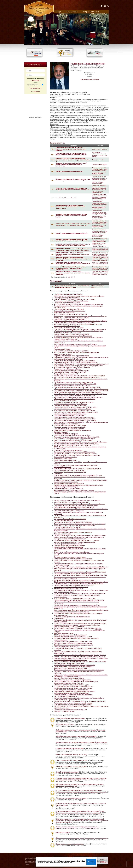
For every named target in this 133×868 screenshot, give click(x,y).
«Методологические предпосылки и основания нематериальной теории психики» (81, 742)
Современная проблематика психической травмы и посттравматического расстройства (81, 357)
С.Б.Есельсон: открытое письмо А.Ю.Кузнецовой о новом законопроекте (77, 501)
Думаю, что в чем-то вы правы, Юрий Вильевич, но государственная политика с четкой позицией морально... (73, 189)
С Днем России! (59, 618)
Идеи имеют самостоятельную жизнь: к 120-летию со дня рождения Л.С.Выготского (80, 442)
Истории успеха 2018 (91, 12)
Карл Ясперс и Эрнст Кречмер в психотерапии (69, 547)
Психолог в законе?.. (98, 160)
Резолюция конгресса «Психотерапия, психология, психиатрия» (74, 417)
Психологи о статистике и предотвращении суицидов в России (74, 402)
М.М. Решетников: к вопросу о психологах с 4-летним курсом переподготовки (79, 304)
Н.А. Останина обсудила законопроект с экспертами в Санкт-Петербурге (77, 605)
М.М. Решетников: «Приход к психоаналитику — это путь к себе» (75, 598)
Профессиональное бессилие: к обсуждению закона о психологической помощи (79, 600)
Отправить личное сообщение (90, 79)
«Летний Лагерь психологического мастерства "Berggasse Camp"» (76, 736)
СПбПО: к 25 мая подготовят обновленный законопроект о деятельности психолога (80, 623)
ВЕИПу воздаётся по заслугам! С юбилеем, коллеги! (70, 635)
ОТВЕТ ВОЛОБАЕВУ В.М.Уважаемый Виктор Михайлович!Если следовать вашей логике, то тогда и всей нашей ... (73, 249)
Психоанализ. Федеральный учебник (65, 457)
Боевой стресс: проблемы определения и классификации (72, 552)
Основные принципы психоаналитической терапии (70, 557)
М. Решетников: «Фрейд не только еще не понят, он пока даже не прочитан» (100, 240)
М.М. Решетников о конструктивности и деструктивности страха (74, 439)
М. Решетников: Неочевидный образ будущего (69, 359)
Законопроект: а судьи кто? (100, 149)
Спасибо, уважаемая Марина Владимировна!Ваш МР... (72, 233)
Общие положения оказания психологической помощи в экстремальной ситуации (80, 593)
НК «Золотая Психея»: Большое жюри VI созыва (69, 545)
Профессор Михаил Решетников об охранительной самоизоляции (75, 396)
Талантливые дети (60, 449)
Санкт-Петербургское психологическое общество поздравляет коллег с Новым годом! (81, 658)
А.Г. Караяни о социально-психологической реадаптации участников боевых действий (81, 582)
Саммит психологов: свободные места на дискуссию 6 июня (73, 643)
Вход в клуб (35, 80)
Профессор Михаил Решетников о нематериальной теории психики (75, 407)
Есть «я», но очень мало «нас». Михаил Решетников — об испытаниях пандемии (79, 376)
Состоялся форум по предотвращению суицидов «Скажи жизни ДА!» (76, 681)
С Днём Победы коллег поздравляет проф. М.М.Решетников (73, 336)
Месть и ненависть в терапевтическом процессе (69, 483)
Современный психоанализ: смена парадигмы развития (71, 356)
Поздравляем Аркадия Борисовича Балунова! (68, 294)
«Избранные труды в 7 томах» (65, 724)
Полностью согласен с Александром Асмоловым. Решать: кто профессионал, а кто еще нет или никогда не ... (73, 160)
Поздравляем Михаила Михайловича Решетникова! (70, 519)
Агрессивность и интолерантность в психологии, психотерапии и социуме (77, 469)
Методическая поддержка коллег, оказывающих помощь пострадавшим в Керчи (79, 698)
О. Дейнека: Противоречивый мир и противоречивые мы (72, 617)
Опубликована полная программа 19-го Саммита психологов (73, 532)
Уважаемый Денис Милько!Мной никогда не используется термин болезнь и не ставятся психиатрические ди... (73, 224)
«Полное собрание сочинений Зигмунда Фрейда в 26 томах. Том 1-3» (77, 827)
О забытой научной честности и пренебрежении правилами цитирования (77, 455)
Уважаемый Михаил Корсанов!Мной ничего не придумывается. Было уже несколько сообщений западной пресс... (71, 207)
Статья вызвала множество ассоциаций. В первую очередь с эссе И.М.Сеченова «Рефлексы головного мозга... (71, 155)
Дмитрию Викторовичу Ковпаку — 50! (66, 374)
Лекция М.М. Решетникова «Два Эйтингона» (68, 450)
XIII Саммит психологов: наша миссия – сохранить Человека (73, 688)
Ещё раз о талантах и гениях (63, 459)
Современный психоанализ (62, 467)
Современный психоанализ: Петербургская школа (70, 311)
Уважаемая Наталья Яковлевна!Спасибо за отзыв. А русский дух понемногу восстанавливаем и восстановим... (71, 165)
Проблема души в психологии (63, 520)
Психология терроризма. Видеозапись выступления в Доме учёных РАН (77, 437)
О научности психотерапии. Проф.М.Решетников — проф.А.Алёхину (76, 412)
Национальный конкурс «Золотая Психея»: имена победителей (74, 585)
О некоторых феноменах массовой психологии (69, 488)
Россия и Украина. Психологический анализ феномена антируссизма (76, 465)
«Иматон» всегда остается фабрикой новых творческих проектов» (75, 399)
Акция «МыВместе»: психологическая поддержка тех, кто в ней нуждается (77, 392)
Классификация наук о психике (64, 633)
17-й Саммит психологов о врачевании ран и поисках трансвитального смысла (79, 584)
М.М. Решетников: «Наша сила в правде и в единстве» (71, 351)
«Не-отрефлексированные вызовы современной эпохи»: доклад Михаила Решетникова (81, 389)
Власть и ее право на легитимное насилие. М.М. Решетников (73, 440)
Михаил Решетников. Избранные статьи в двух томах (71, 668)
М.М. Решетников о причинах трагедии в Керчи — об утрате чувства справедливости (81, 422)
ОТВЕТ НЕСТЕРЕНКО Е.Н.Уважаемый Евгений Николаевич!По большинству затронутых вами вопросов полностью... (73, 259)
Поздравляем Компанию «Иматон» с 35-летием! (69, 309)
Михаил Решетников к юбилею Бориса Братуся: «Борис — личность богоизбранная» (81, 394)
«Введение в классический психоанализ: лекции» (71, 766)
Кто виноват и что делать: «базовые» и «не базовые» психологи (74, 580)
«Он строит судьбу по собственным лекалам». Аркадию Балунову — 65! (77, 377)
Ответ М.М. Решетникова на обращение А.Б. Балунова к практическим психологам (100, 249)
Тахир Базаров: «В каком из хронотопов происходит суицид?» (73, 645)
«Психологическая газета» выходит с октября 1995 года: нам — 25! (75, 384)
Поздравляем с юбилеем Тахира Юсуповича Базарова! (71, 301)
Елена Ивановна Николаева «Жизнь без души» (69, 683)
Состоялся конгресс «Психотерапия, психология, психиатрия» (73, 695)
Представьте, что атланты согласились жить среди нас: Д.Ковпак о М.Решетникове (80, 662)
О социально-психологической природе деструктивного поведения (75, 420)
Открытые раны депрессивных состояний (67, 527)
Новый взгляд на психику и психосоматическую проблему (72, 435)
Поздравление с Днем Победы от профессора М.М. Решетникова (74, 452)
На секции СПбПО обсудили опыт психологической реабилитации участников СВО (80, 575)
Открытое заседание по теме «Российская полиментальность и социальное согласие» (81, 675)
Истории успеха (72, 12)
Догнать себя (58, 473)
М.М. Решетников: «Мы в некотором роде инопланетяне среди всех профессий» (79, 296)
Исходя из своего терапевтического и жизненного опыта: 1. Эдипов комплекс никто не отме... (72, 286)
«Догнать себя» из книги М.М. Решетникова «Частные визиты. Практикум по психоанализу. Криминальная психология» (78, 332)
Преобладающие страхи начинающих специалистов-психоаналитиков (76, 506)
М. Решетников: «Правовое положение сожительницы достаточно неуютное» (78, 397)
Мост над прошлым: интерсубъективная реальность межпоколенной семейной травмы (81, 610)
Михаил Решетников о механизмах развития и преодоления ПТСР (75, 419)
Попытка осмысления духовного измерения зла (69, 470)
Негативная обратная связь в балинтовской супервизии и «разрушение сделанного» (80, 655)
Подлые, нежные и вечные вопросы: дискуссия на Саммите (73, 409)
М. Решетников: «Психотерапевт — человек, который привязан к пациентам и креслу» (81, 364)
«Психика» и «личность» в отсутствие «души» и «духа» (71, 685)
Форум (59, 12)
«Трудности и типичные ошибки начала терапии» (71, 798)
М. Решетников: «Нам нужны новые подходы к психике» (72, 367)
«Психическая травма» (63, 832)
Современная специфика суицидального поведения (70, 372)
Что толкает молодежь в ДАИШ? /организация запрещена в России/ (75, 454)
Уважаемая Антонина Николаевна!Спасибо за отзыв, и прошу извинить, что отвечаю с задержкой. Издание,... (72, 240)
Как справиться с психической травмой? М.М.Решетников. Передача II (76, 444)
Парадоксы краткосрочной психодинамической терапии (71, 371)
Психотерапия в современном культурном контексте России (73, 574)
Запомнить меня (32, 85)
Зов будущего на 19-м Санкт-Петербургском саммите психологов (74, 525)
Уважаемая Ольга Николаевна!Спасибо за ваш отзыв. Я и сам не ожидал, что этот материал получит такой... (73, 245)
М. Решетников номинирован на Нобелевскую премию (71, 693)
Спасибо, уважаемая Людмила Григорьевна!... (70, 171)
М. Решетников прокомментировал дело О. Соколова (71, 404)
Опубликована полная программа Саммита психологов (71, 587)
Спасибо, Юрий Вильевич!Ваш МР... (66, 198)
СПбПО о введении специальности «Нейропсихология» (71, 690)
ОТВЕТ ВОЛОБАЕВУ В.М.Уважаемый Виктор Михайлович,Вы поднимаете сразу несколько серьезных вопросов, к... (73, 264)
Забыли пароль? (35, 91)
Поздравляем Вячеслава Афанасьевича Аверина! (69, 319)
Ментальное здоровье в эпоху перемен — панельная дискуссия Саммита (77, 625)
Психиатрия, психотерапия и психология (67, 298)
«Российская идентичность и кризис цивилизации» (70, 472)
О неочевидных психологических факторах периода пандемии (74, 382)
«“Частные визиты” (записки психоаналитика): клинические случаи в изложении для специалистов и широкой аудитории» (81, 779)
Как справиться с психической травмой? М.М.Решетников (72, 445)
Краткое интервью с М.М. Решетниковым (67, 424)
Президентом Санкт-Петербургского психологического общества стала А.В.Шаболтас (81, 567)
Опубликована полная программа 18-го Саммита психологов (73, 642)
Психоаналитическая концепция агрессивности (69, 415)
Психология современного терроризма (66, 434)
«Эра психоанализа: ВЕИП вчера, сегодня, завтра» (71, 760)
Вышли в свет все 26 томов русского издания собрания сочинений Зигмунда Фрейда (80, 321)
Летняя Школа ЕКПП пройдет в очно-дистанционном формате (74, 666)
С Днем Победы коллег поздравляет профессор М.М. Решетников (75, 323)
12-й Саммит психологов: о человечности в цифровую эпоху (73, 705)
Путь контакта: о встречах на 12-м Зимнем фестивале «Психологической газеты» (79, 504)
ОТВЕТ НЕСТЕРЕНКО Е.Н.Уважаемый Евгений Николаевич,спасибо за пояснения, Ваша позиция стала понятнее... (72, 254)
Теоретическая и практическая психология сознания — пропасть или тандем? (99, 154)
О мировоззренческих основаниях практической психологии (73, 559)
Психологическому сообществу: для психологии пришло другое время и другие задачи (81, 391)
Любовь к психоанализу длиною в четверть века (69, 511)
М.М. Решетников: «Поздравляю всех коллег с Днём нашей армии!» (75, 344)
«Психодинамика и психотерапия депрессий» (70, 844)
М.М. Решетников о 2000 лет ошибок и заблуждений (71, 314)
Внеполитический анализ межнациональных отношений (72, 334)
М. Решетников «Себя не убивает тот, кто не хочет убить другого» (75, 410)
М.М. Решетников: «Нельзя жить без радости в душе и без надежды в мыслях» (79, 366)
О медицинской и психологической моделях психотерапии (72, 430)
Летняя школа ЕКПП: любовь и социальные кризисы (71, 660)
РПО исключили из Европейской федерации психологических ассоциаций (77, 628)
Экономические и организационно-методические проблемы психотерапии (77, 387)
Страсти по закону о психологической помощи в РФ (70, 710)
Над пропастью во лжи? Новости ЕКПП (66, 696)
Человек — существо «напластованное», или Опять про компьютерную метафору (80, 657)
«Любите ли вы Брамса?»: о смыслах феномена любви (71, 502)
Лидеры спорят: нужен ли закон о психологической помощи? (73, 703)
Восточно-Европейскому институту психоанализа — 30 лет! (73, 637)
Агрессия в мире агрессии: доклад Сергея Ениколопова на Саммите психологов (79, 670)
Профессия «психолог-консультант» (65, 460)
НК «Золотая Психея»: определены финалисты (69, 589)
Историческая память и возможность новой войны (70, 425)
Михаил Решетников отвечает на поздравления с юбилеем (72, 386)
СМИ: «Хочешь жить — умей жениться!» (67, 700)
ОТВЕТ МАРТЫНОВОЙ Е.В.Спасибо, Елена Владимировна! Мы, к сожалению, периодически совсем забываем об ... (73, 273)
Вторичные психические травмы (64, 313)
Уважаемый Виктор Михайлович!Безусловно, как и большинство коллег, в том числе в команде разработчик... (71, 268)
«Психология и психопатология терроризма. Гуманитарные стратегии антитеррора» (82, 838)
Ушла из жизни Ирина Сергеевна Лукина (67, 326)
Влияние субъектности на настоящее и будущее (69, 678)
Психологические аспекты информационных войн (70, 427)
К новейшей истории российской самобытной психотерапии (73, 522)
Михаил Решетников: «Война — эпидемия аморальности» (72, 680)
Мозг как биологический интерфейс (65, 400)
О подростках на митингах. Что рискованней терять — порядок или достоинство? (80, 701)
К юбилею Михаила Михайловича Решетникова (69, 663)
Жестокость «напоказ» (61, 432)
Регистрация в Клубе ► (35, 88)
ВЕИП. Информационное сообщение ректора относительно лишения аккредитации (80, 447)
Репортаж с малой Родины (100, 165)
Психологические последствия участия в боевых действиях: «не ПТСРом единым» (80, 572)
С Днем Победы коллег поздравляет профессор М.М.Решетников (74, 299)
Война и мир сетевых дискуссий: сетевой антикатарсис (71, 612)
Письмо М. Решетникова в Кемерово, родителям (69, 429)
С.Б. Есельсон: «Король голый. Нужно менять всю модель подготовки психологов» (80, 535)
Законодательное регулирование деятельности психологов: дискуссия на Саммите (80, 524)
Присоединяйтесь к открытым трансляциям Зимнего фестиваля (74, 507)
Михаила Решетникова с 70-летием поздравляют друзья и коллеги (75, 665)
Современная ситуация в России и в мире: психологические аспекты (99, 245)
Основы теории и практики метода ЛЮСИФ (68, 544)
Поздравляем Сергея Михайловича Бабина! (68, 369)
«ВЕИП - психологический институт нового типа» (71, 754)
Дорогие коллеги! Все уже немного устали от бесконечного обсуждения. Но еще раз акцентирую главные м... (71, 149)
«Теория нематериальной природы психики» (70, 748)
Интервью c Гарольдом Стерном (64, 711)
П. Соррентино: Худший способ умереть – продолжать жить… (74, 686)
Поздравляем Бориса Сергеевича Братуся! (67, 303)
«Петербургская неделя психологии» (67, 772)
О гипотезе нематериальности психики (66, 647)
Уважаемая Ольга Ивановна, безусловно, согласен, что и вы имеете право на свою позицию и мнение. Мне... (73, 180)
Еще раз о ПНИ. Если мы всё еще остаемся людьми (70, 414)
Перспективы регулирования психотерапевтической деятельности (75, 691)
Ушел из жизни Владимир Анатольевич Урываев (69, 627)
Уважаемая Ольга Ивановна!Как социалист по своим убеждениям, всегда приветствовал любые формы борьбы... (71, 216)
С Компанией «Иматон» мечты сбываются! (67, 676)
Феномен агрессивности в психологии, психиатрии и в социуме (74, 490)
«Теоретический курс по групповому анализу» (70, 718)
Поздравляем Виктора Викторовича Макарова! (69, 328)
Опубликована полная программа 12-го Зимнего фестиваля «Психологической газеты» (81, 509)
